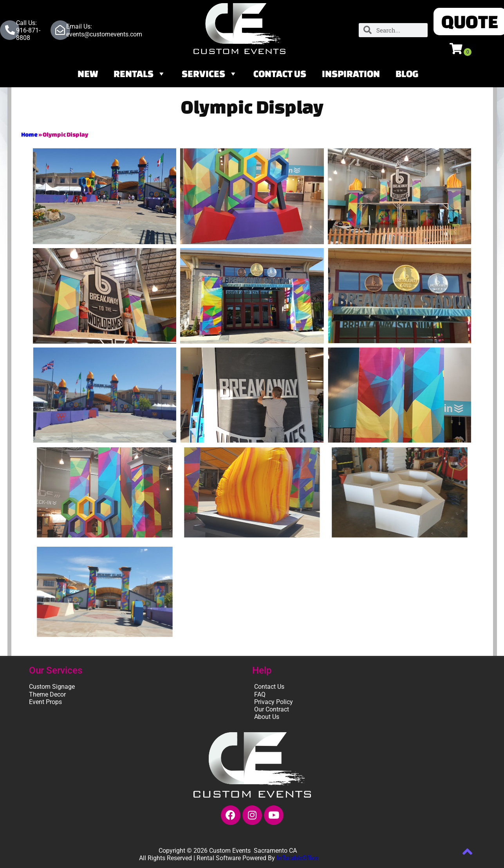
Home (29, 134)
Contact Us (280, 74)
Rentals (140, 74)
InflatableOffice (297, 858)
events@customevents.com (104, 34)
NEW (88, 74)
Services (210, 74)
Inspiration (351, 74)
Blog (407, 74)
